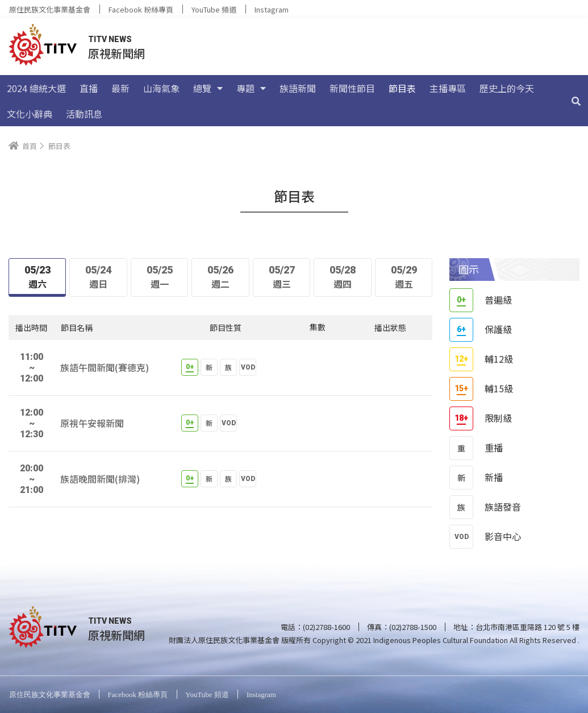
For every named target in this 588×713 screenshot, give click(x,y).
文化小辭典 (30, 114)
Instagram (272, 9)
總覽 (208, 88)
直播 (89, 88)
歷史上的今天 (507, 88)
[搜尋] (576, 101)
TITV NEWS (110, 39)
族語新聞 (298, 88)
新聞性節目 (352, 88)
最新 (120, 88)
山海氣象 (161, 88)
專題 (251, 88)
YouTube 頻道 (214, 9)
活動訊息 (84, 114)
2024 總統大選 (36, 88)
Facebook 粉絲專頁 (141, 9)
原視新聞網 (116, 53)
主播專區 (448, 88)
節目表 (402, 88)
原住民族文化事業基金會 (50, 9)
